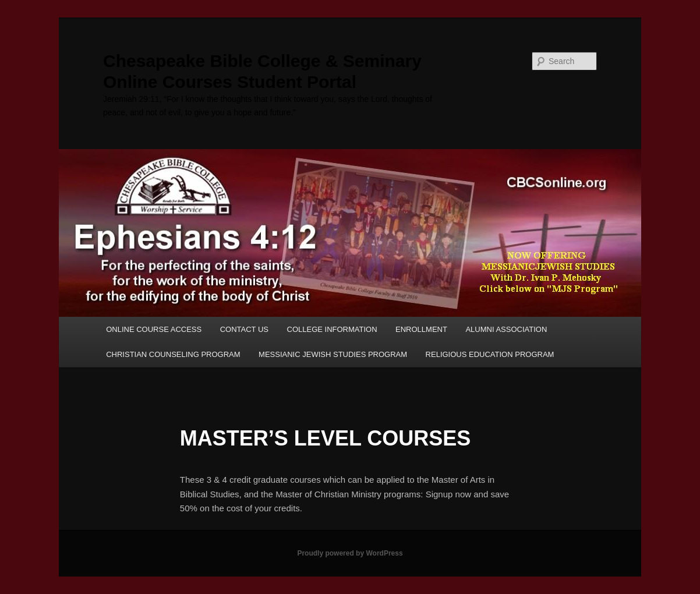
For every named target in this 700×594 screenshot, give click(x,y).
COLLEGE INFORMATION (332, 329)
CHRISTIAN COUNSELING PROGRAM (173, 354)
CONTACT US (244, 329)
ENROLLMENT (421, 329)
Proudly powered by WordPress (350, 553)
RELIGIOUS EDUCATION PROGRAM (490, 354)
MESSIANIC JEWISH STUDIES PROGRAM (333, 354)
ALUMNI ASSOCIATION (506, 329)
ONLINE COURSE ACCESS (154, 329)
